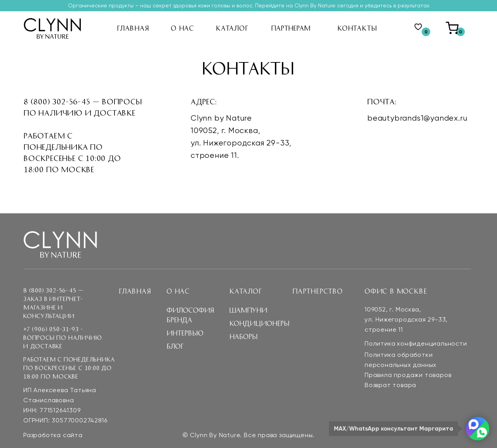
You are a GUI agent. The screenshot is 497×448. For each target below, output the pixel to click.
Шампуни (248, 310)
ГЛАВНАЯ (133, 28)
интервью (186, 66)
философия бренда (205, 53)
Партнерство (318, 291)
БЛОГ (178, 80)
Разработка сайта (53, 436)
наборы (243, 336)
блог (175, 346)
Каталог (246, 291)
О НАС (182, 28)
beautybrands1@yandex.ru (417, 118)
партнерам (291, 28)
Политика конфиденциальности (416, 344)
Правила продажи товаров (408, 375)
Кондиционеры (259, 323)
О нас (178, 291)
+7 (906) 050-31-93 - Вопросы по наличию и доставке (63, 337)
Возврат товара (390, 386)
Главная (135, 291)
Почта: (382, 101)
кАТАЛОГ (232, 28)
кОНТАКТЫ (357, 28)
